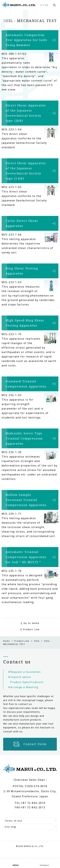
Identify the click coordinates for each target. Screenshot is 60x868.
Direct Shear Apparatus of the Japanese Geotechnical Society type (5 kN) (26, 171)
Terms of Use (13, 821)
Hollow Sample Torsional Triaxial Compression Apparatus (26, 500)
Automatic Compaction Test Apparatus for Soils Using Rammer (26, 40)
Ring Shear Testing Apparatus (22, 271)
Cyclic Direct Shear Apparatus (22, 223)
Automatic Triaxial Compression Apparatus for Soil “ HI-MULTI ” (26, 557)
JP (41, 5)
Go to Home (31, 623)
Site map (10, 827)
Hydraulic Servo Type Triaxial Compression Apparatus (24, 438)
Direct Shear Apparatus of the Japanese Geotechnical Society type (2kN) (26, 113)
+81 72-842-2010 (33, 803)
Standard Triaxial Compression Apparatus (26, 384)
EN (47, 5)
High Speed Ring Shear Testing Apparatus (25, 323)
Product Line (31, 629)
